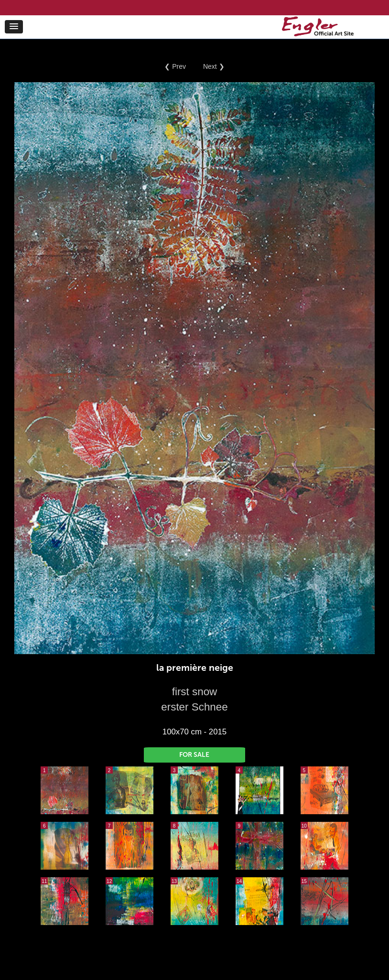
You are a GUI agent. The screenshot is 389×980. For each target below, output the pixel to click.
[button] (14, 27)
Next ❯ (214, 66)
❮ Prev (175, 66)
